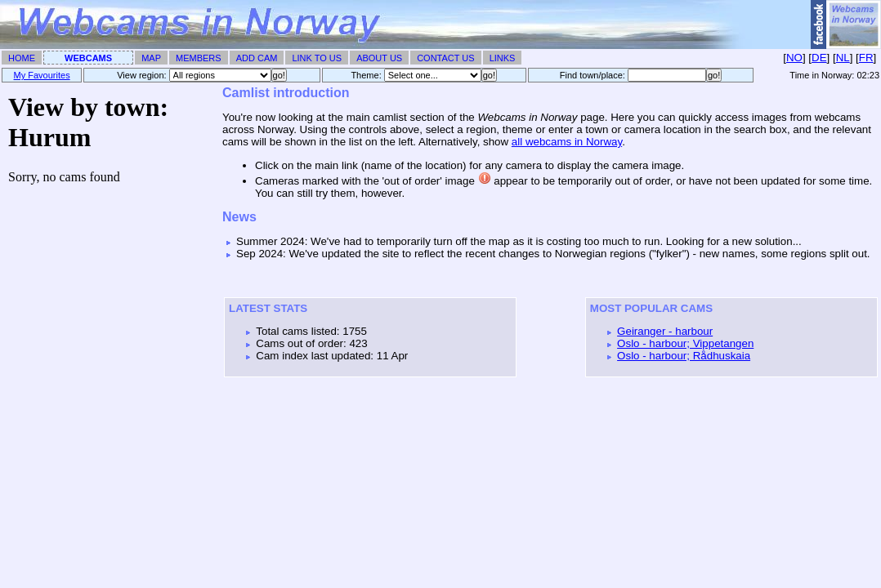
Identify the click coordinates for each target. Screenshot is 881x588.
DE (819, 58)
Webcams (88, 58)
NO (794, 58)
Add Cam (257, 58)
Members (199, 58)
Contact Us (446, 58)
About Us (379, 58)
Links (503, 58)
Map (151, 58)
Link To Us (317, 58)
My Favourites (42, 75)
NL (843, 58)
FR (866, 58)
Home (22, 58)
